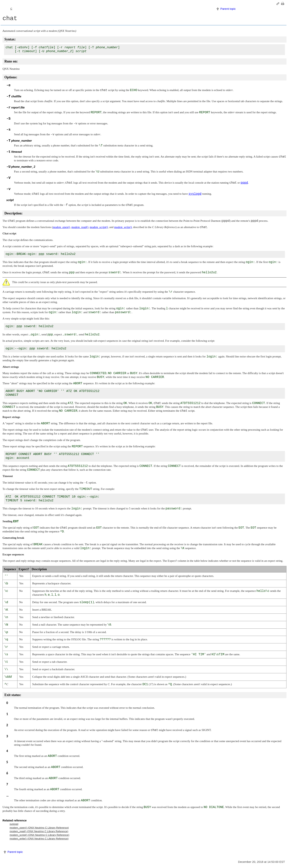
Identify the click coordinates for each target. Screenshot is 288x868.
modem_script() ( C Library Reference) (39, 835)
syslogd (14, 824)
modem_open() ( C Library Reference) (39, 828)
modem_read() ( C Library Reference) (39, 831)
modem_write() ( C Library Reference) (39, 839)
